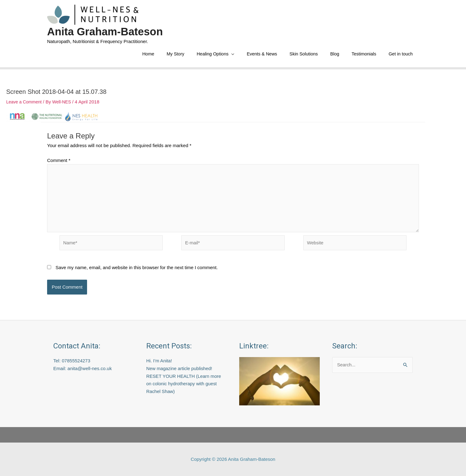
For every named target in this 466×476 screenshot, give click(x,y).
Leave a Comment (25, 103)
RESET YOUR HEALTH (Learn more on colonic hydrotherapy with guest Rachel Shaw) (184, 384)
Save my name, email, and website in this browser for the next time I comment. (137, 270)
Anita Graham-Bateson (106, 31)
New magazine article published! (180, 368)
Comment (59, 161)
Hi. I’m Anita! (159, 361)
